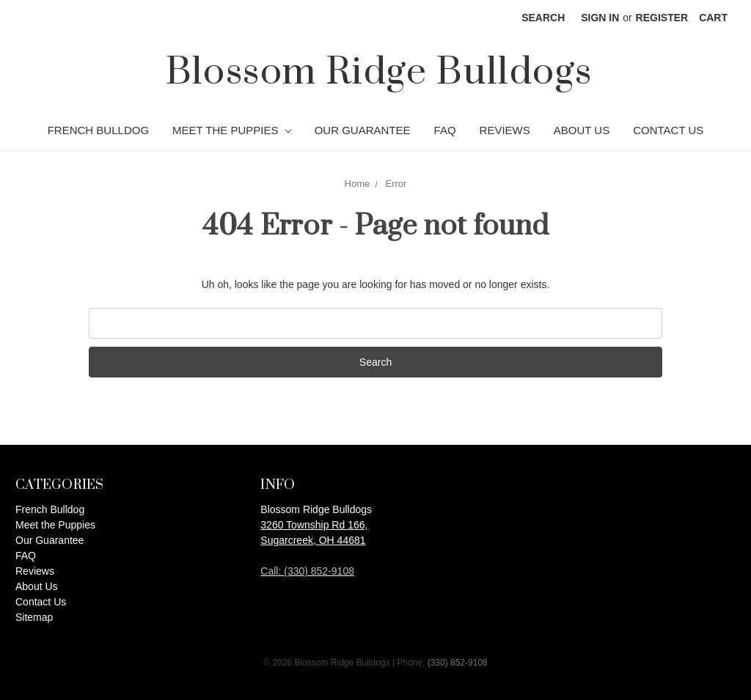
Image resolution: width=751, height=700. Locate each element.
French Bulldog (98, 130)
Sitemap (34, 617)
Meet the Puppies (232, 130)
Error (396, 184)
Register (662, 18)
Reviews (505, 130)
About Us (582, 130)
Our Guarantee (363, 130)
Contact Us (668, 130)
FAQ (445, 130)
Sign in (600, 18)
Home (358, 184)
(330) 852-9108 (458, 663)
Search (543, 18)
